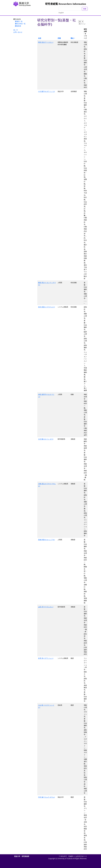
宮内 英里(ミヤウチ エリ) (46, 307)
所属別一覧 (19, 21)
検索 (85, 9)
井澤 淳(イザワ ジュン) (46, 658)
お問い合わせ (18, 32)
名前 (40, 38)
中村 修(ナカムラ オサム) (46, 797)
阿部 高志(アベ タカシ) (46, 42)
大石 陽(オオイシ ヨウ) (46, 439)
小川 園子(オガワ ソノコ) (46, 91)
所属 (59, 38)
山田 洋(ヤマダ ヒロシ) (46, 607)
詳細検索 (18, 26)
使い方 (16, 30)
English (61, 13)
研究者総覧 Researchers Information (66, 4)
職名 (72, 38)
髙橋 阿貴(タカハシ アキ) (46, 540)
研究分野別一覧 (20, 24)
